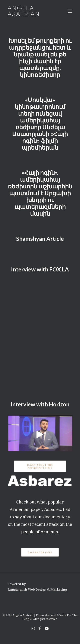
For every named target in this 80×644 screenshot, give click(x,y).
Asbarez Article (40, 552)
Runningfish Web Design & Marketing (37, 589)
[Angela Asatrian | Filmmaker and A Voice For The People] (23, 11)
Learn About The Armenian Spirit (40, 466)
